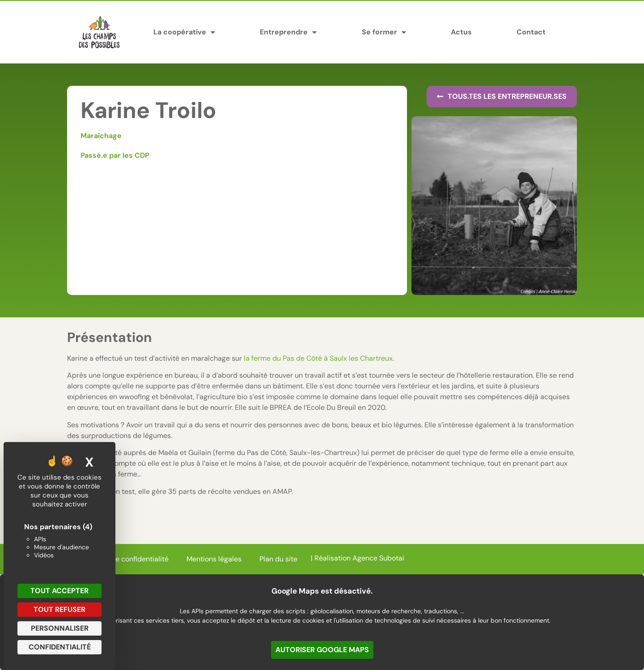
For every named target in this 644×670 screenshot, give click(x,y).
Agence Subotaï (378, 558)
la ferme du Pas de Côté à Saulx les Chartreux (318, 358)
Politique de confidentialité (125, 559)
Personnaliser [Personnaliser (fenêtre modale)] (60, 628)
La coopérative (184, 32)
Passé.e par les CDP (115, 155)
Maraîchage (101, 136)
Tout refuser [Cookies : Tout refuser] (59, 609)
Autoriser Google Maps (322, 650)
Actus (461, 32)
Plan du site (278, 559)
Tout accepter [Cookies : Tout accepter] (59, 591)
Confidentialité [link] (60, 647)
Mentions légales (214, 559)
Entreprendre (288, 32)
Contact (531, 32)
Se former (384, 32)
